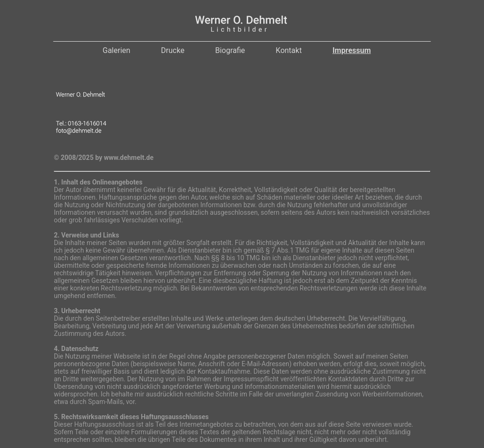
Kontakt (289, 50)
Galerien (117, 50)
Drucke (173, 50)
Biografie (230, 50)
